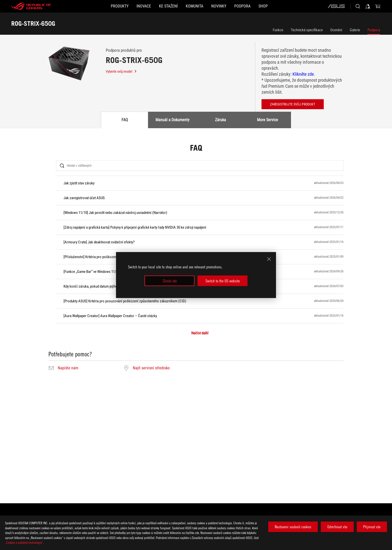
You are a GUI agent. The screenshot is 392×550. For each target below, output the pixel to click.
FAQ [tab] (125, 120)
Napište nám (68, 368)
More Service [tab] (267, 120)
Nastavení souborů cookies (293, 527)
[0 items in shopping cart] (378, 6)
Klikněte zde (303, 74)
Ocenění (336, 30)
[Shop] (287, 6)
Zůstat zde (170, 281)
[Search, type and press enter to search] (358, 6)
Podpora (374, 30)
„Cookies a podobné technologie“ (24, 542)
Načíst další (200, 333)
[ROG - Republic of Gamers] (31, 6)
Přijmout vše (372, 527)
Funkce (278, 30)
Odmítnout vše (337, 527)
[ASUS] (336, 6)
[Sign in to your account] (368, 6)
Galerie (355, 30)
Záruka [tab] (220, 120)
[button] (96, 6)
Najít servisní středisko (151, 368)
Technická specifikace (307, 30)
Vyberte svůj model (121, 71)
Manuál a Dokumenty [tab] (172, 120)
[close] (269, 259)
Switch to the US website (223, 281)
